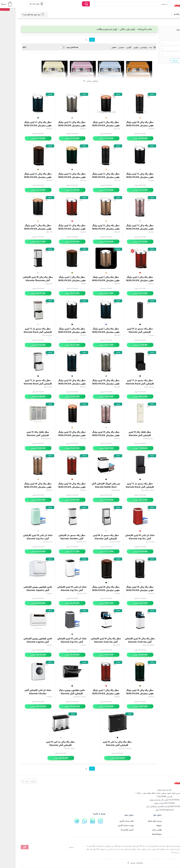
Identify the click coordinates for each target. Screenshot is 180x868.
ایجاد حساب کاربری (110, 821)
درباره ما (170, 825)
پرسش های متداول (138, 821)
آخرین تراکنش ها (110, 830)
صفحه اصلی (168, 821)
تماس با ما (169, 830)
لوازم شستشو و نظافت (89, 29)
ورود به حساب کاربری (109, 825)
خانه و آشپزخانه (127, 29)
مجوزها (142, 825)
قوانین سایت (140, 830)
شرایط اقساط (140, 834)
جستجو (158, 60)
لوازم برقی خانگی (110, 29)
